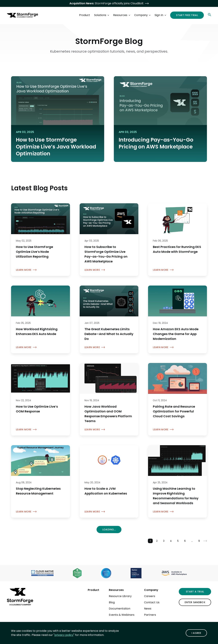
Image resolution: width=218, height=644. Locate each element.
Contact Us (152, 602)
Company (151, 590)
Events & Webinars (122, 615)
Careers (150, 596)
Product (93, 590)
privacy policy (64, 635)
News (148, 609)
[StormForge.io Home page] (22, 15)
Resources (116, 590)
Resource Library (120, 596)
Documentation (120, 609)
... (192, 541)
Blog (112, 602)
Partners (150, 615)
